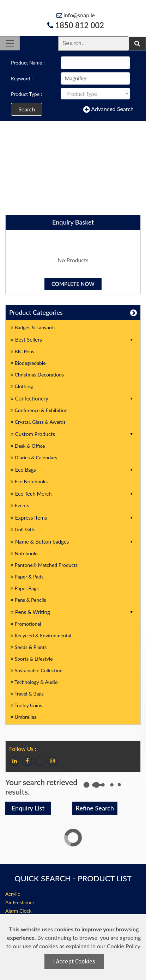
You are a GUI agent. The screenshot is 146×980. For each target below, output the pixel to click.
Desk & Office (28, 446)
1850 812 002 (76, 25)
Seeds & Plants (29, 647)
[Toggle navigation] (10, 43)
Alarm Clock (18, 911)
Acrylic (13, 894)
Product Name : (28, 63)
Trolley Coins (27, 705)
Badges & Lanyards (33, 327)
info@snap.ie (76, 15)
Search (27, 109)
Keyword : (22, 78)
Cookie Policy (123, 946)
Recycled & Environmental (41, 635)
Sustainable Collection (36, 670)
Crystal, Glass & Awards (38, 422)
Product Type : (26, 94)
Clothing (22, 386)
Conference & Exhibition (39, 410)
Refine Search (95, 808)
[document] (74, 947)
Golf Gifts (23, 529)
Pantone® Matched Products (44, 565)
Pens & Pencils (28, 600)
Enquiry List (28, 808)
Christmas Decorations (37, 375)
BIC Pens (22, 351)
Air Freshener (20, 902)
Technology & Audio (34, 682)
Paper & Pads (27, 577)
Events (20, 505)
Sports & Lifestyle (32, 659)
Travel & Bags (27, 694)
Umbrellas (23, 717)
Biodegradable (28, 363)
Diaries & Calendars (34, 457)
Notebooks (25, 553)
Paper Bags (25, 588)
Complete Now (73, 284)
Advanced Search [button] (108, 109)
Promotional (26, 624)
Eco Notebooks (29, 481)
